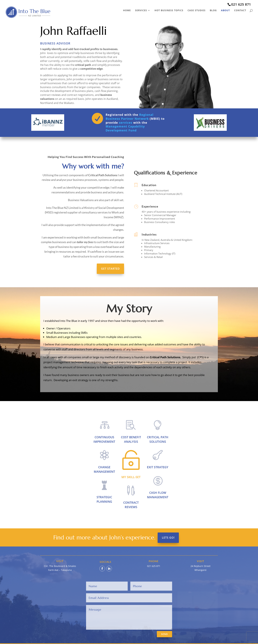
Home (127, 11)
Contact (240, 11)
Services (141, 11)
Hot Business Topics (169, 11)
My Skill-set (131, 477)
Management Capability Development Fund (125, 128)
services (126, 123)
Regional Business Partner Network (130, 117)
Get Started (110, 269)
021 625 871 (241, 4)
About (225, 11)
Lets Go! (168, 538)
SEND (164, 634)
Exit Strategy (158, 467)
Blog (213, 11)
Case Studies (197, 11)
